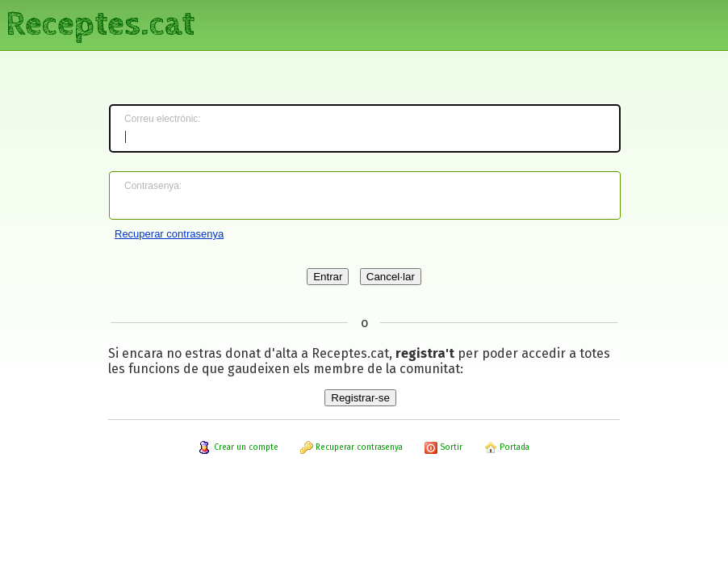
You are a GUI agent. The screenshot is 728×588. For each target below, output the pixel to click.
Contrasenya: (153, 186)
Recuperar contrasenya (169, 234)
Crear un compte (238, 447)
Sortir (443, 447)
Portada (507, 447)
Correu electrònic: (163, 119)
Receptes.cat (100, 24)
